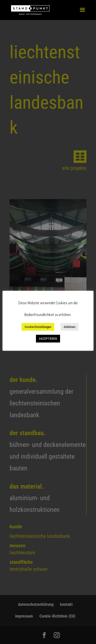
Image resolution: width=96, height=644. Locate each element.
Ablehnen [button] (69, 327)
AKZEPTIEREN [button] (48, 339)
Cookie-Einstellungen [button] (38, 327)
